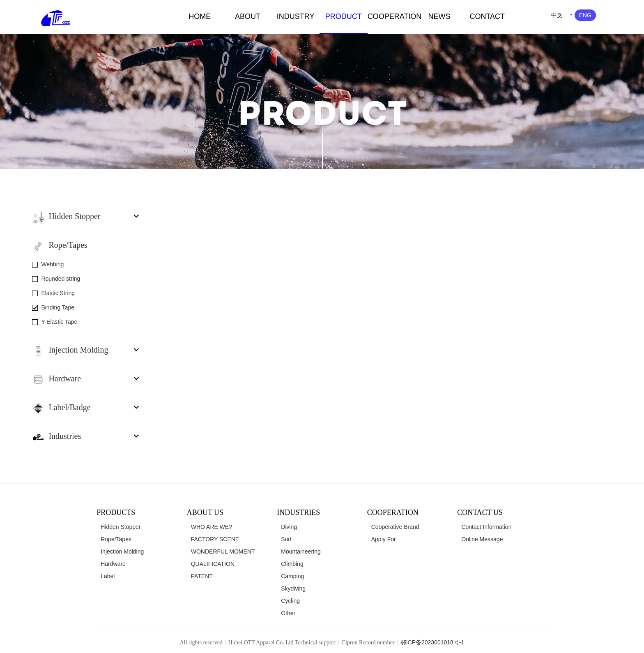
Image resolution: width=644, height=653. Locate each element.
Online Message (482, 539)
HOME (200, 16)
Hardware (113, 564)
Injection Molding (122, 551)
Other (288, 613)
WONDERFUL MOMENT (223, 551)
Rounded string (61, 279)
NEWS (439, 16)
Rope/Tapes (116, 539)
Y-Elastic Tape (59, 322)
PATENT (202, 576)
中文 (557, 15)
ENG (585, 15)
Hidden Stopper (121, 527)
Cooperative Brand (395, 527)
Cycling (290, 601)
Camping (292, 576)
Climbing (292, 564)
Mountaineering (301, 551)
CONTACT (487, 16)
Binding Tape (58, 307)
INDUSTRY (296, 16)
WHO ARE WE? (212, 527)
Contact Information (486, 527)
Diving (289, 527)
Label (108, 576)
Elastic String (58, 293)
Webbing (52, 264)
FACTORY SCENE (215, 539)
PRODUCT (344, 16)
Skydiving (293, 588)
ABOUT (248, 16)
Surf (286, 539)
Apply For (384, 539)
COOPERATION (392, 16)
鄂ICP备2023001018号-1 (432, 642)
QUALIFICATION (213, 564)
